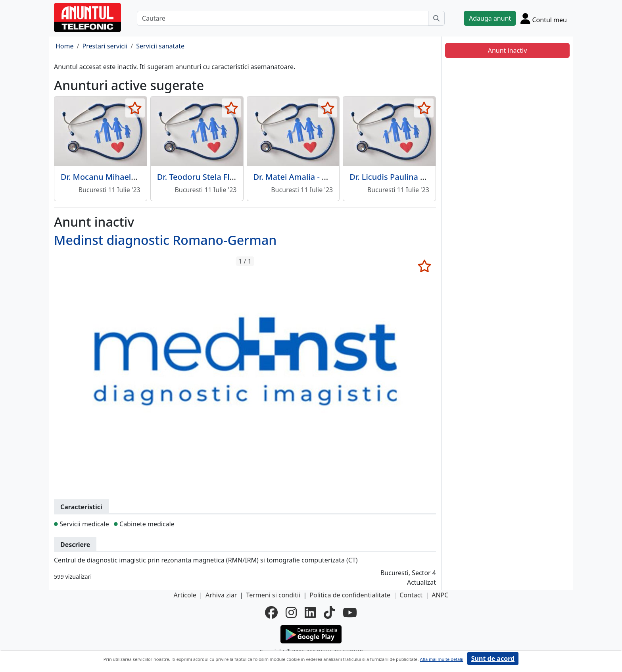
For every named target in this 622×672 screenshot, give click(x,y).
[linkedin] (310, 612)
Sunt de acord (493, 659)
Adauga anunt (490, 18)
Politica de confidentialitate (350, 595)
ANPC (440, 595)
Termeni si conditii (273, 595)
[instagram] (291, 612)
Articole (185, 595)
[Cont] (544, 18)
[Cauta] (436, 18)
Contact (411, 595)
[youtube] (350, 612)
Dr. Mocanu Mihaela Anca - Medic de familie (143, 177)
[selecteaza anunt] (135, 108)
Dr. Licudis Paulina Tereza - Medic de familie (431, 177)
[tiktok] (329, 612)
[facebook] (271, 612)
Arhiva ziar (221, 595)
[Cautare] (283, 18)
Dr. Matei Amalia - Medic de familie (319, 177)
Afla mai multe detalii (441, 659)
